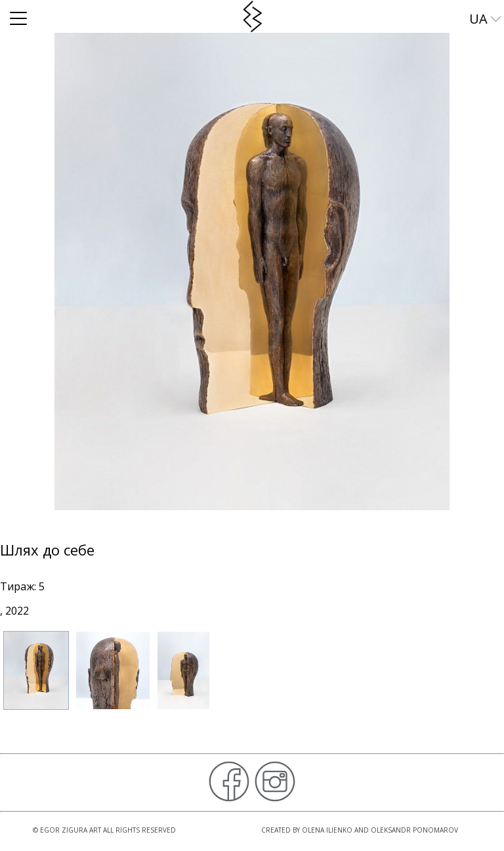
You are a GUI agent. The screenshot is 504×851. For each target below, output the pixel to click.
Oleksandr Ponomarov (414, 830)
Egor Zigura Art (71, 830)
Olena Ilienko (327, 830)
